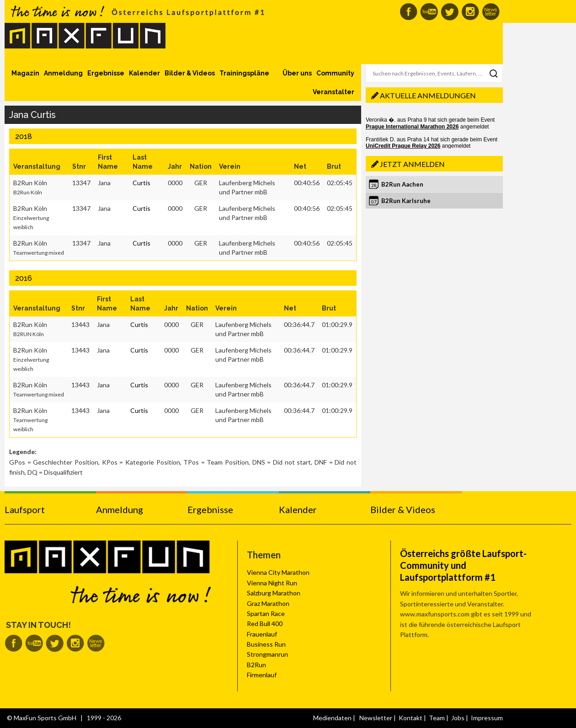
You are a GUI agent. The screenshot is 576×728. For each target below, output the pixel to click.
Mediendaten (332, 718)
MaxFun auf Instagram (470, 12)
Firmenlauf (262, 675)
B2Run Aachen (402, 184)
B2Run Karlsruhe (406, 201)
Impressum (487, 718)
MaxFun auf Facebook (408, 12)
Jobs (458, 718)
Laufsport (25, 509)
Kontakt (411, 718)
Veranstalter (333, 92)
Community (335, 73)
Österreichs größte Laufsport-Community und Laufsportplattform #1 (463, 565)
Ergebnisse (106, 73)
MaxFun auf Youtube (429, 12)
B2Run (256, 665)
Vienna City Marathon (278, 572)
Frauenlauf (262, 634)
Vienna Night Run (272, 583)
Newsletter (376, 718)
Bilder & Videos (190, 73)
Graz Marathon (268, 603)
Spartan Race (266, 613)
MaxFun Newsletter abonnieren (491, 12)
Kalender (144, 73)
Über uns (297, 73)
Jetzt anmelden (412, 164)
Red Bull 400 (265, 624)
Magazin (25, 73)
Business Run (266, 644)
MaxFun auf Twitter (450, 12)
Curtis (141, 183)
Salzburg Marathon (274, 593)
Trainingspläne (244, 73)
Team (437, 718)
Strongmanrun (267, 654)
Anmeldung (63, 73)
